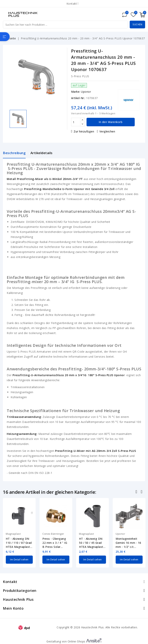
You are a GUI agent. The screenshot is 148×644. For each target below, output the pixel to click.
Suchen (137, 24)
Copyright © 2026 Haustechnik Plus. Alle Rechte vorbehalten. (97, 627)
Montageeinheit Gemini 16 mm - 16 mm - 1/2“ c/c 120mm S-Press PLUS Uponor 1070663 (128, 543)
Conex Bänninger (53, 534)
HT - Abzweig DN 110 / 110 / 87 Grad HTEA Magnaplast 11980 (19, 543)
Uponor (86, 92)
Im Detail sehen (19, 559)
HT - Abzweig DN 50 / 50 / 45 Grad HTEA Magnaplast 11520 (91, 543)
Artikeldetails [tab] (42, 153)
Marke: (76, 92)
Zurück (137, 492)
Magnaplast (13, 534)
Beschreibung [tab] (14, 153)
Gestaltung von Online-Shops (74, 641)
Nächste (142, 492)
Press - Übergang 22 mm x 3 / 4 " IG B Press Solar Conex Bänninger (55, 543)
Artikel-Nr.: (78, 98)
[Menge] (76, 122)
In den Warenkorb (111, 122)
